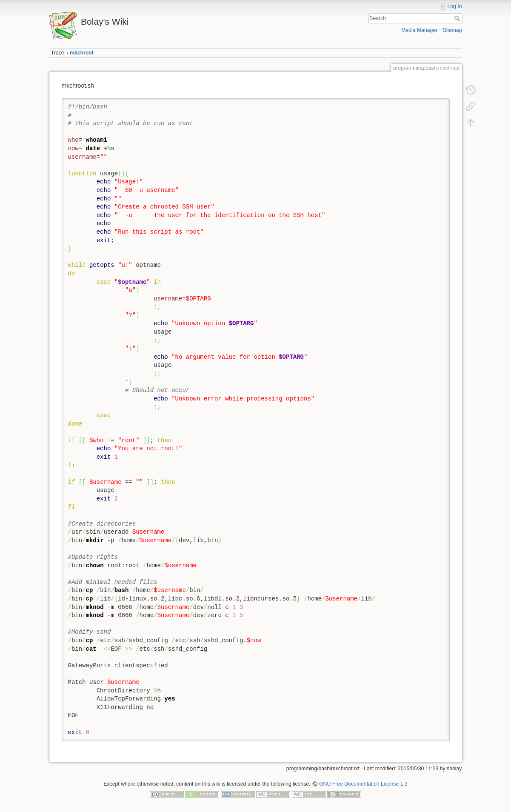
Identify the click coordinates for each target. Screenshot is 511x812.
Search (458, 18)
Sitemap (452, 30)
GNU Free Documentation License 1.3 (363, 784)
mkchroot (82, 53)
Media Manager (419, 30)
